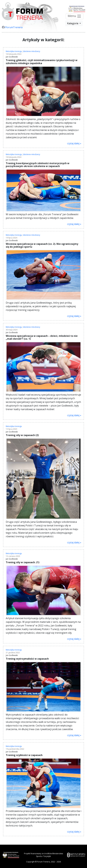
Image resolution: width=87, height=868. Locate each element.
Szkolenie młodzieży (31, 51)
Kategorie (73, 23)
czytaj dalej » (74, 143)
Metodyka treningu (14, 51)
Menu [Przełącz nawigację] (75, 16)
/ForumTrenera (12, 27)
